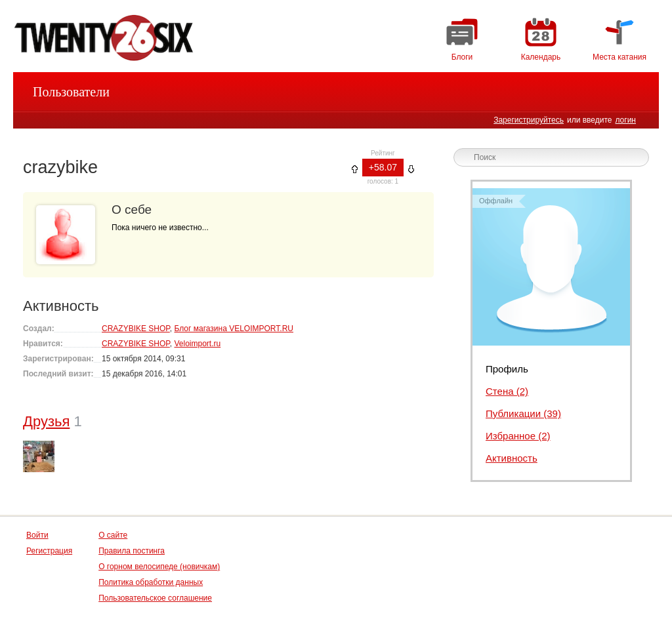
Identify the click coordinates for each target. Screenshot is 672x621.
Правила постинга (132, 551)
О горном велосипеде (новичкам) (159, 567)
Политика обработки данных (151, 582)
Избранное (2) (518, 436)
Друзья (46, 421)
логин (625, 120)
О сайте (113, 535)
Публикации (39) (523, 413)
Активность (512, 458)
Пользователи (71, 92)
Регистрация (49, 551)
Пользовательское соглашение (155, 598)
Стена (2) (507, 391)
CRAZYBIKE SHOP (136, 329)
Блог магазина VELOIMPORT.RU (233, 329)
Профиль (507, 369)
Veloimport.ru (197, 344)
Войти (37, 535)
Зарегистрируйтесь (529, 120)
